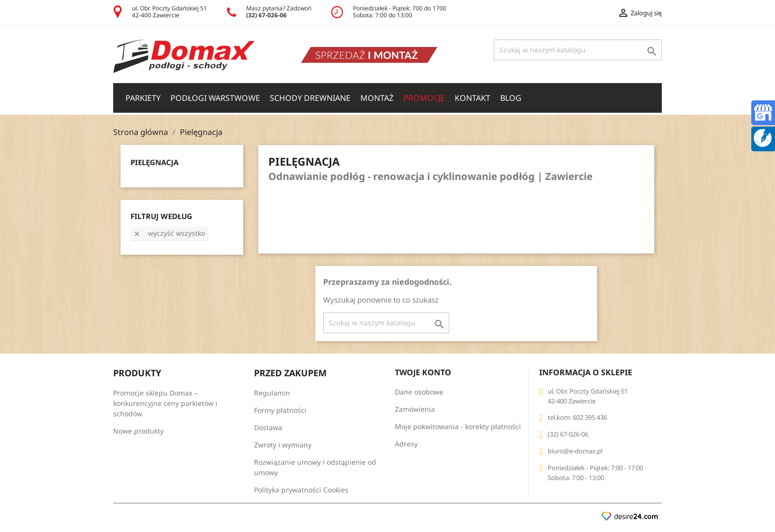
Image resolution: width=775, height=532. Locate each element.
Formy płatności (280, 410)
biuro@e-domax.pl (575, 451)
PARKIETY (143, 98)
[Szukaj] (578, 50)
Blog (511, 98)
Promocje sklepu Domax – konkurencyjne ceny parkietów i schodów (165, 403)
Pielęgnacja (154, 162)
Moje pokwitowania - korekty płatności (458, 426)
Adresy (406, 444)
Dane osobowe (419, 392)
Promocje (424, 98)
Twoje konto (423, 372)
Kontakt (473, 98)
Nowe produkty (138, 431)
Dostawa (268, 427)
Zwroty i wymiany (283, 445)
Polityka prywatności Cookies (301, 490)
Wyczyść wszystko (169, 233)
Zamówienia (415, 409)
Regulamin (272, 393)
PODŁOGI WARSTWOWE (215, 98)
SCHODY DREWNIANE (310, 98)
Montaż (377, 98)
